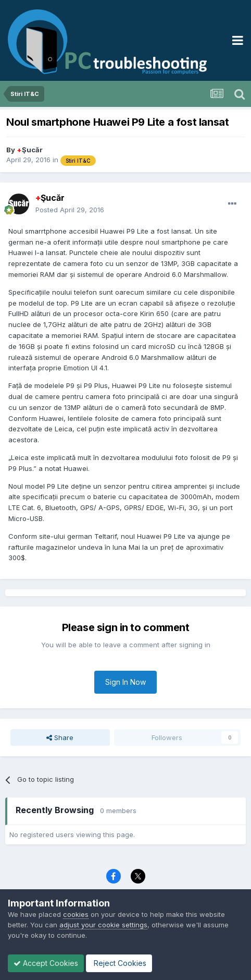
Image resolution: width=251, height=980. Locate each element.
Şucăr (30, 150)
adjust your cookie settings (103, 925)
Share (60, 737)
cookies (76, 914)
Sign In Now (126, 682)
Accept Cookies (46, 963)
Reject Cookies (119, 963)
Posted (70, 210)
